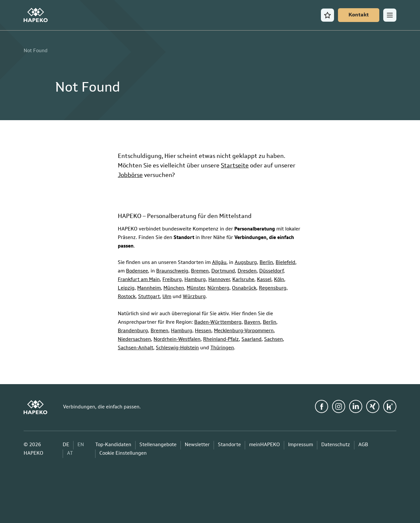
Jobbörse (130, 175)
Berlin (266, 263)
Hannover (219, 280)
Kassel (264, 280)
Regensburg (273, 288)
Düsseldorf (271, 271)
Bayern (252, 323)
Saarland (252, 340)
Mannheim (149, 288)
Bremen (200, 271)
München (174, 288)
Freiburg (172, 280)
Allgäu (219, 263)
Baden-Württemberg (218, 323)
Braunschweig (172, 271)
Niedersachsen (134, 340)
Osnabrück (244, 288)
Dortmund (223, 271)
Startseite (235, 166)
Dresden (247, 271)
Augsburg (246, 263)
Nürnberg (218, 288)
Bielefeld (285, 263)
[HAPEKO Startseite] (36, 15)
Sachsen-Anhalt (136, 348)
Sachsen (273, 340)
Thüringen (222, 348)
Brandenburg (133, 331)
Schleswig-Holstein (177, 348)
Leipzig (126, 288)
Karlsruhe (243, 280)
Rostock (127, 297)
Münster (196, 288)
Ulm (167, 297)
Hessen (203, 331)
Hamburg (195, 280)
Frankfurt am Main (139, 280)
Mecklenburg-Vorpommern (244, 331)
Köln (279, 280)
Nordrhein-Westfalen (177, 340)
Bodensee (137, 271)
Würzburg (194, 297)
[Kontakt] (359, 15)
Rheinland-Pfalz (221, 340)
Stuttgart (149, 297)
